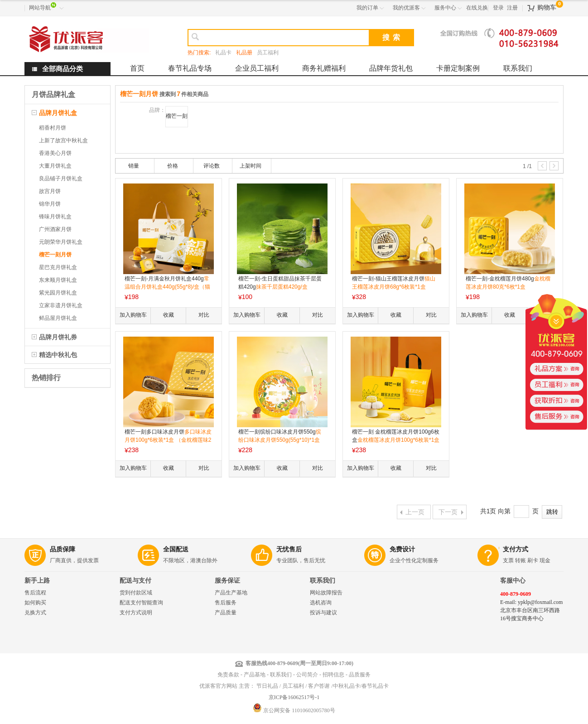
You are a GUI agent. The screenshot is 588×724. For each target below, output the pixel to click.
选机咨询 (321, 603)
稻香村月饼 (53, 128)
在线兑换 (477, 8)
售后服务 (226, 603)
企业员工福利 (257, 68)
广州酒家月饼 (55, 229)
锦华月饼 (50, 204)
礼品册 (244, 53)
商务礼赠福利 (324, 68)
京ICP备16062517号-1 (294, 697)
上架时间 (251, 166)
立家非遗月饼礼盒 (61, 305)
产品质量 (226, 613)
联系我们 (518, 68)
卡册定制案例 (458, 68)
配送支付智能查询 (141, 603)
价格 (173, 166)
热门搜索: (199, 53)
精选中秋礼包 (58, 355)
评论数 (212, 166)
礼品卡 (223, 53)
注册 (512, 8)
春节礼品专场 (190, 68)
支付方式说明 (136, 613)
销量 (134, 166)
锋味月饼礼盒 (55, 217)
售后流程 (35, 593)
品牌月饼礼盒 (58, 113)
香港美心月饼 (55, 153)
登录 (498, 8)
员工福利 (268, 53)
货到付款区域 (136, 593)
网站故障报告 (326, 593)
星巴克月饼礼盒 (58, 267)
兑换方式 (35, 613)
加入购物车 (133, 315)
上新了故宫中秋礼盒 (63, 140)
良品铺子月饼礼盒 (61, 179)
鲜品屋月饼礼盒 (58, 318)
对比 (204, 315)
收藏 (169, 315)
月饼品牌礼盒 (53, 94)
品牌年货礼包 (391, 68)
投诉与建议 (323, 613)
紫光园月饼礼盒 (58, 293)
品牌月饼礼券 (58, 337)
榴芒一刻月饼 (55, 255)
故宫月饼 (50, 191)
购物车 (547, 7)
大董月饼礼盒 (55, 166)
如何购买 (35, 603)
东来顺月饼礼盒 (58, 280)
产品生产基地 (231, 593)
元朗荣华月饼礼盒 (61, 242)
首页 (137, 68)
